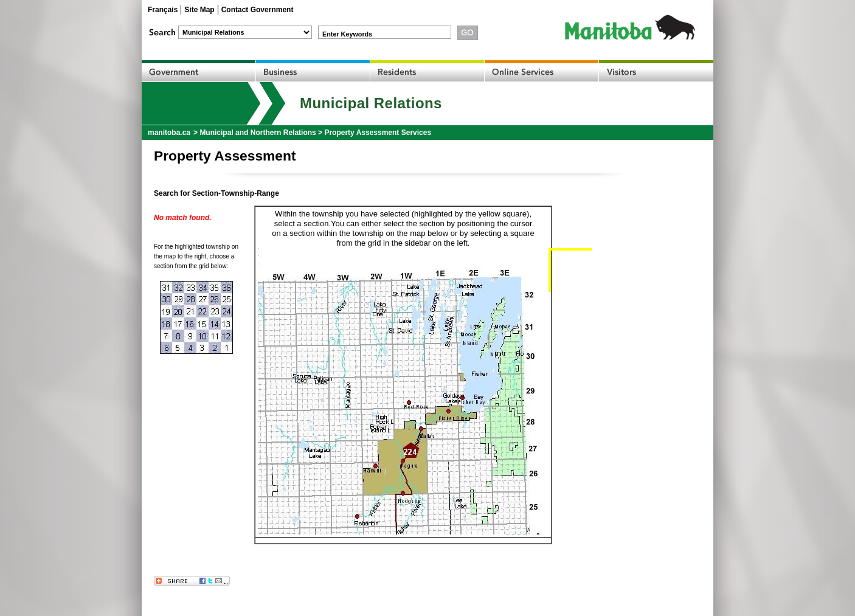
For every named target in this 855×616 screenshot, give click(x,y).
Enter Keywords (347, 34)
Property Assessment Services (378, 133)
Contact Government (258, 10)
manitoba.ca (169, 133)
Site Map (199, 10)
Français (163, 10)
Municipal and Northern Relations (258, 133)
